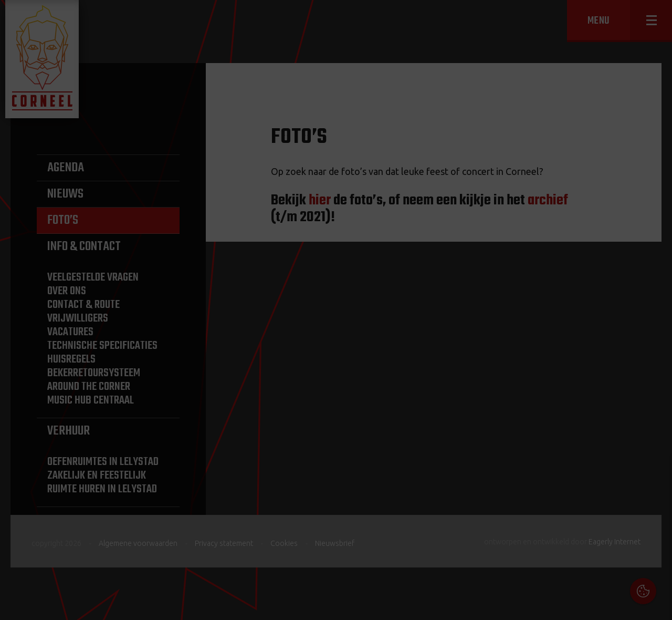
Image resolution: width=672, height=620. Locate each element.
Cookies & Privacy (545, 478)
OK (656, 604)
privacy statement (620, 506)
